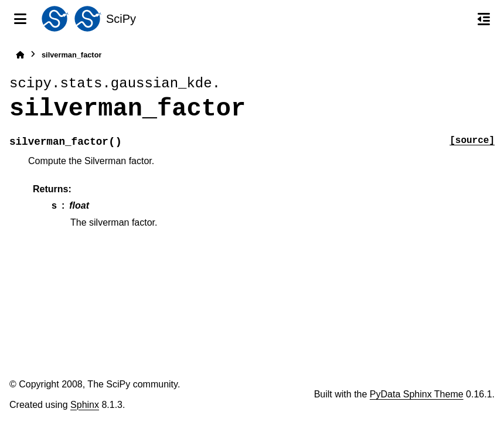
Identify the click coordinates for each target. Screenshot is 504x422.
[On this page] (484, 19)
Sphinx (85, 405)
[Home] (20, 55)
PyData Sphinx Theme (417, 394)
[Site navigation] (20, 19)
